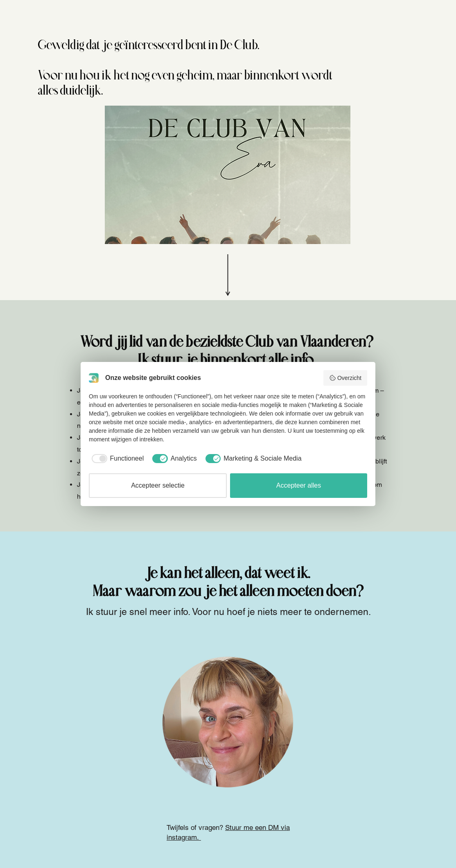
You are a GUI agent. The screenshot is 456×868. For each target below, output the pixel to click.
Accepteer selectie (158, 485)
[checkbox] (116, 459)
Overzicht (345, 378)
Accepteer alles (299, 485)
